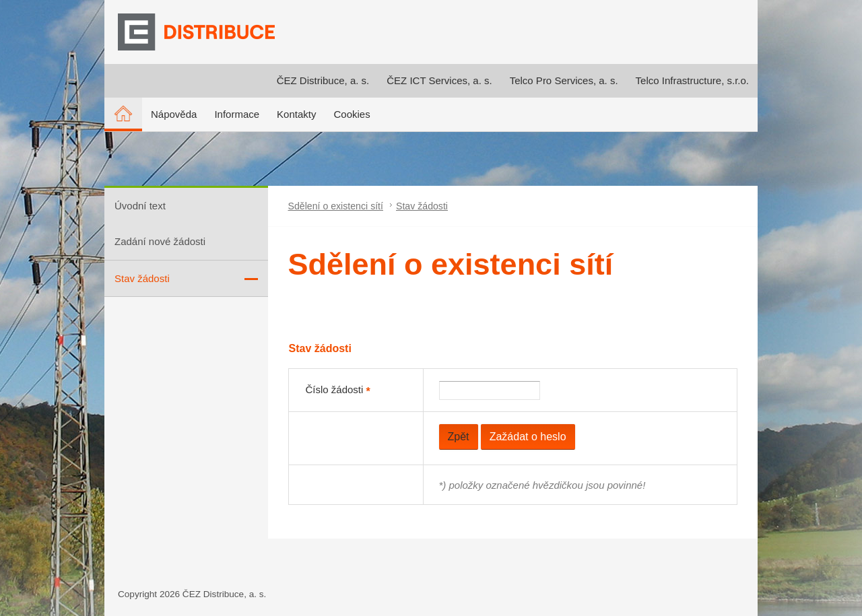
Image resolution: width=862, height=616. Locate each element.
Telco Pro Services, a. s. (564, 80)
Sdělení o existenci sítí (336, 206)
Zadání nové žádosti (160, 241)
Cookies (352, 114)
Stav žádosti (422, 206)
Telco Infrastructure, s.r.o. (692, 80)
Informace (237, 114)
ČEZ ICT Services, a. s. (439, 80)
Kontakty (296, 114)
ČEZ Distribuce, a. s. (323, 80)
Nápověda (174, 114)
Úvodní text (140, 206)
